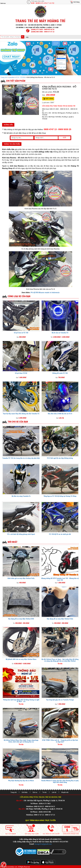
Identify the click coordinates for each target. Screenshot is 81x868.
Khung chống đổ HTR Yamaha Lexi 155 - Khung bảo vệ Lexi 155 (60, 579)
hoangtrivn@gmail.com (43, 844)
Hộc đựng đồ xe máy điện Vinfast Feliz (60, 619)
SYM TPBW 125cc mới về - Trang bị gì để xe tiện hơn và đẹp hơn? (60, 741)
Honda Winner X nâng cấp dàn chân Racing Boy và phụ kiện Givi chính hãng (60, 781)
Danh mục (3, 3)
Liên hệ (54, 792)
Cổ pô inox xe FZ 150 (21, 333)
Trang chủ (4, 77)
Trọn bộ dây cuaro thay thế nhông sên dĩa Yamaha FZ (21, 414)
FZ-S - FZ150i (20, 77)
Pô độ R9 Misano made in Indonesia (45, 293)
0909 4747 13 (50, 129)
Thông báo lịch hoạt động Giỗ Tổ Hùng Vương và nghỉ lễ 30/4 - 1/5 (21, 701)
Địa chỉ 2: (22, 809)
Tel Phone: (34, 803)
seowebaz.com (13, 867)
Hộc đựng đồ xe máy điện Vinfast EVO (21, 619)
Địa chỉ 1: (20, 801)
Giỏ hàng (76, 2)
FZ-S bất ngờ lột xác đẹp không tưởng (60, 458)
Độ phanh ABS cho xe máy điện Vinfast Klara (21, 659)
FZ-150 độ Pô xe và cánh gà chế (60, 534)
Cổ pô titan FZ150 (21, 373)
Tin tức (45, 792)
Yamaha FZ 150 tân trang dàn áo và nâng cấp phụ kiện (21, 458)
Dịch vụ (35, 792)
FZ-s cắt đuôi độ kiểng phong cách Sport (21, 534)
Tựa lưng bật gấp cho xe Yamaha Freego (60, 700)
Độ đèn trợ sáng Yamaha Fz (21, 496)
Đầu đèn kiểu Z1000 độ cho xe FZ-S (60, 414)
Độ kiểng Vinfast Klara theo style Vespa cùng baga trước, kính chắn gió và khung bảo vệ (21, 741)
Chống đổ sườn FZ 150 (60, 373)
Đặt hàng (50, 99)
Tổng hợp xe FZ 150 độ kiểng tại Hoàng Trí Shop (60, 496)
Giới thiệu (25, 792)
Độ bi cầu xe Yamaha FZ (60, 333)
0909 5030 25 (65, 129)
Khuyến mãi (65, 792)
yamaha (12, 77)
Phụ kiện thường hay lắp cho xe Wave (21, 781)
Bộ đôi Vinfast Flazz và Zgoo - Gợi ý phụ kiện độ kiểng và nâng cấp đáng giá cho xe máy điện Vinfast (60, 660)
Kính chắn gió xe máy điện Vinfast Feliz (21, 578)
